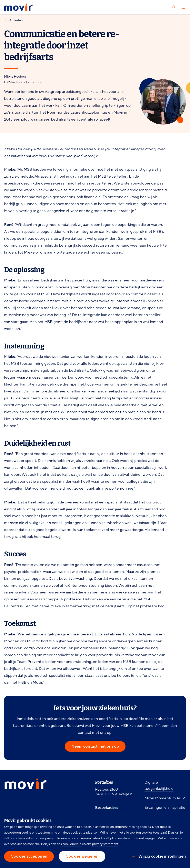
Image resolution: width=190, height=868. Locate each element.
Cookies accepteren (29, 856)
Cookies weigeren (82, 856)
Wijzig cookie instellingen (162, 856)
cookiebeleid (72, 844)
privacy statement (105, 844)
